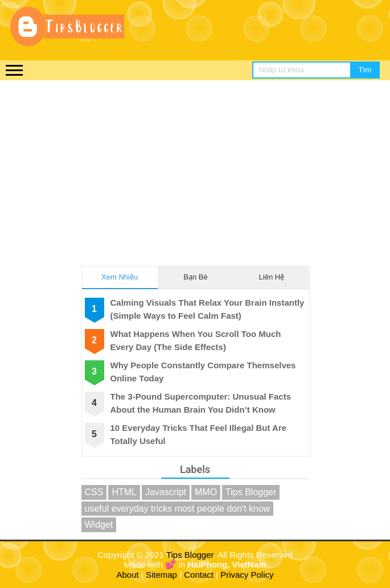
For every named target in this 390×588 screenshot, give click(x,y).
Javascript (166, 492)
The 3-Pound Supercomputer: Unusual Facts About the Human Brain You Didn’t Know (201, 403)
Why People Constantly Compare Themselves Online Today (203, 372)
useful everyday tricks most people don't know (178, 509)
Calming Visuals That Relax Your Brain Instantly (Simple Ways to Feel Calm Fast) (208, 309)
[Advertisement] (195, 166)
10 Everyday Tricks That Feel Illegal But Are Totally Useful (199, 434)
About (128, 575)
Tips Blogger (251, 492)
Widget (99, 525)
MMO (206, 492)
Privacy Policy (247, 575)
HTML (124, 492)
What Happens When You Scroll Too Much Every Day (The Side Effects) (196, 340)
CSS (94, 492)
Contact (199, 575)
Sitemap (161, 575)
